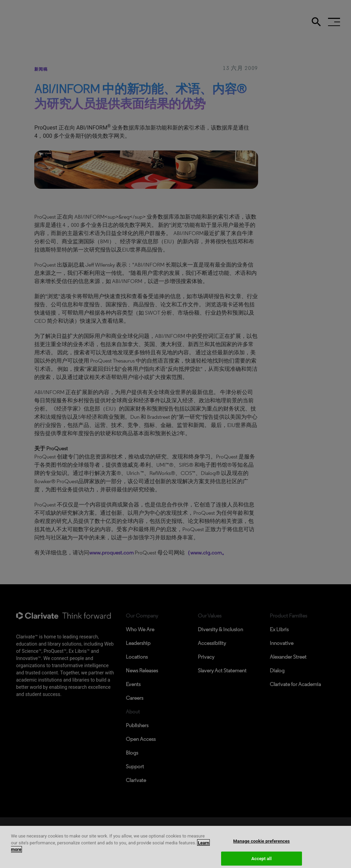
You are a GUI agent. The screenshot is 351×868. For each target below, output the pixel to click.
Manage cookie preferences (261, 846)
